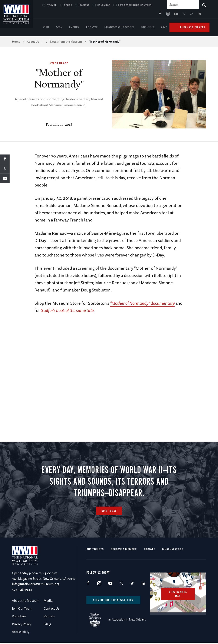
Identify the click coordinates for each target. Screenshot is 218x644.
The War (92, 28)
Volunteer (19, 617)
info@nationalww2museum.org (36, 585)
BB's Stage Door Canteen (135, 5)
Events (74, 28)
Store (68, 5)
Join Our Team (22, 610)
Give (164, 28)
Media (48, 602)
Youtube (135, 15)
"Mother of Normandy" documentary (142, 304)
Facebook (119, 15)
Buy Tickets (95, 550)
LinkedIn (158, 15)
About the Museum (26, 602)
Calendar (104, 5)
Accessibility (21, 633)
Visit (46, 28)
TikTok (151, 15)
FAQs (47, 625)
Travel (52, 5)
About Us (148, 28)
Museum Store (173, 550)
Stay (59, 28)
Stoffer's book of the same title (67, 311)
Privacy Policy (22, 625)
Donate (150, 550)
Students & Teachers (119, 28)
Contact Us (52, 610)
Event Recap (59, 64)
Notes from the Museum (66, 43)
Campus (85, 5)
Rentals (49, 617)
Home (16, 43)
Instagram (127, 15)
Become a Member (124, 550)
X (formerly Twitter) (143, 15)
